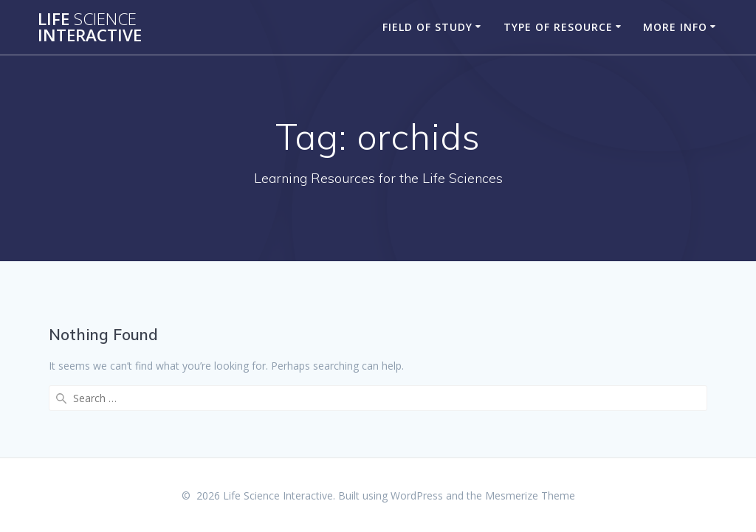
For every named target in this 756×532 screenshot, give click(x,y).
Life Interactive (90, 28)
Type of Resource (558, 27)
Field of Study (427, 27)
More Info (675, 27)
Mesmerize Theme (530, 495)
